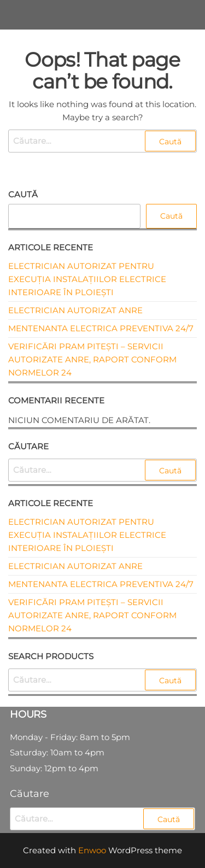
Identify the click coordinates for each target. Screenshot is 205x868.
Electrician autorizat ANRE (75, 310)
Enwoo (92, 850)
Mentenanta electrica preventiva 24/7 (101, 328)
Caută (23, 194)
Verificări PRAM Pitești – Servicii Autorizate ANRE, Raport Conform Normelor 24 (92, 359)
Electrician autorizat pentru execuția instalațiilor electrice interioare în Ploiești (87, 279)
